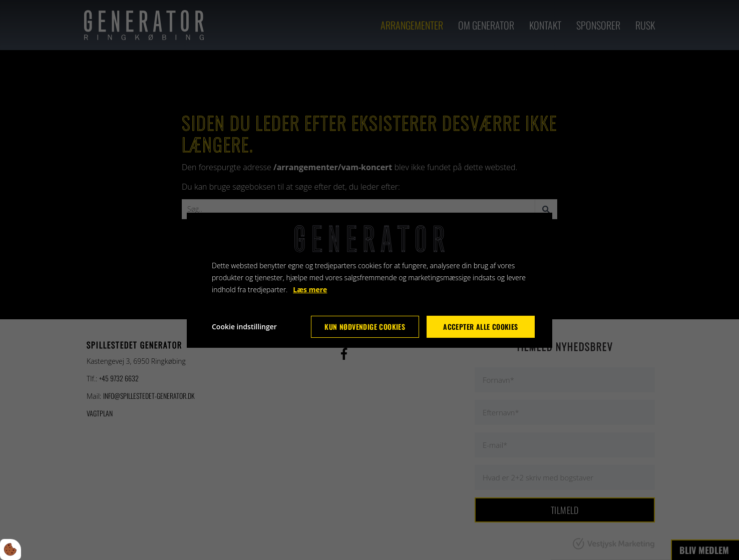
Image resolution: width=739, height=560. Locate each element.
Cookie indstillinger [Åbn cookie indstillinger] (244, 327)
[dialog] (369, 280)
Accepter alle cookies (480, 327)
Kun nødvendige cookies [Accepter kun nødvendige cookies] (365, 327)
